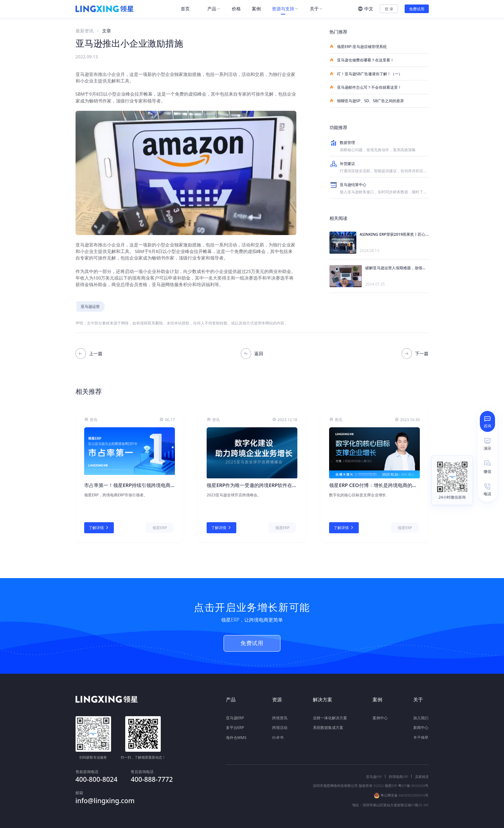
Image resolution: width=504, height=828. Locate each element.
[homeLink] (105, 9)
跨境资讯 (280, 714)
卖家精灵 (422, 772)
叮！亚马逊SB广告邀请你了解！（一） (366, 74)
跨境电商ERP (399, 772)
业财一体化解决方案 (330, 714)
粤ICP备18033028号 (413, 781)
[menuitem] (189, 9)
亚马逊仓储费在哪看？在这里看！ (362, 60)
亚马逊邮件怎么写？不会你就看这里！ (365, 87)
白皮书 (278, 734)
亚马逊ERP (235, 714)
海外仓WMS (236, 734)
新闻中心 (421, 724)
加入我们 (421, 714)
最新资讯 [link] (85, 31)
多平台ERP (235, 724)
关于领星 (421, 734)
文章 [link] (107, 31)
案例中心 (380, 714)
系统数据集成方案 (328, 724)
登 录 (389, 9)
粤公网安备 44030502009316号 (404, 791)
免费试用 (417, 9)
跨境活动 (280, 724)
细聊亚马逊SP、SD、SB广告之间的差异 (367, 101)
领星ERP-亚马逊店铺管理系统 (358, 46)
